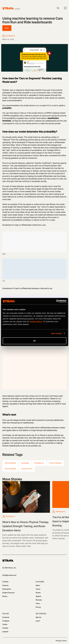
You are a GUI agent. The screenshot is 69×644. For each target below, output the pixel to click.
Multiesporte (39, 463)
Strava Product (27, 469)
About (38, 585)
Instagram (6, 621)
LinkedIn (5, 632)
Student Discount (8, 593)
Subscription (7, 589)
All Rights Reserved (9, 575)
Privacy (38, 607)
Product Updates (55, 463)
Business (39, 600)
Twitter (5, 624)
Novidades (25, 463)
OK (34, 341)
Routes (5, 596)
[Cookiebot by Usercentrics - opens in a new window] (56, 301)
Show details (56, 333)
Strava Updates (10, 463)
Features (5, 585)
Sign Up (38, 617)
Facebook (6, 617)
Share (7, 28)
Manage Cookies (61, 641)
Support (38, 596)
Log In (38, 621)
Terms (38, 604)
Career (38, 589)
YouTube (5, 628)
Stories (38, 593)
